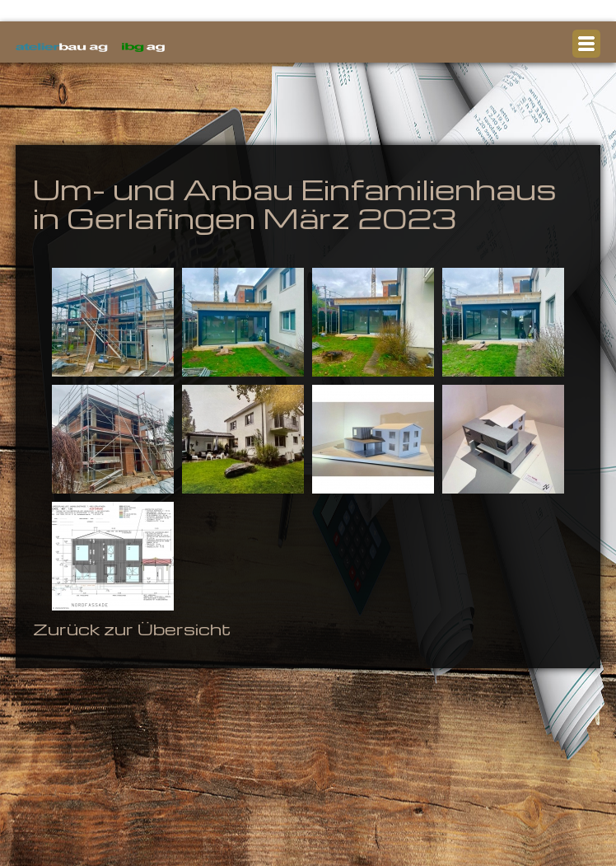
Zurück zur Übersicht (132, 629)
